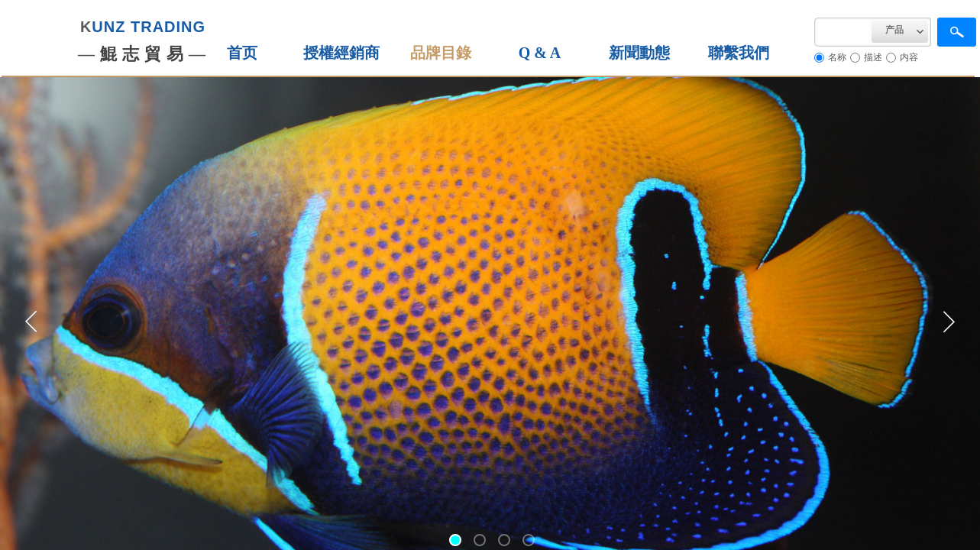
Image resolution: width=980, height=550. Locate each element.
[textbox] (843, 32)
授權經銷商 (341, 53)
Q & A (540, 53)
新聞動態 (639, 53)
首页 (242, 53)
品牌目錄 (441, 53)
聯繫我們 (739, 53)
